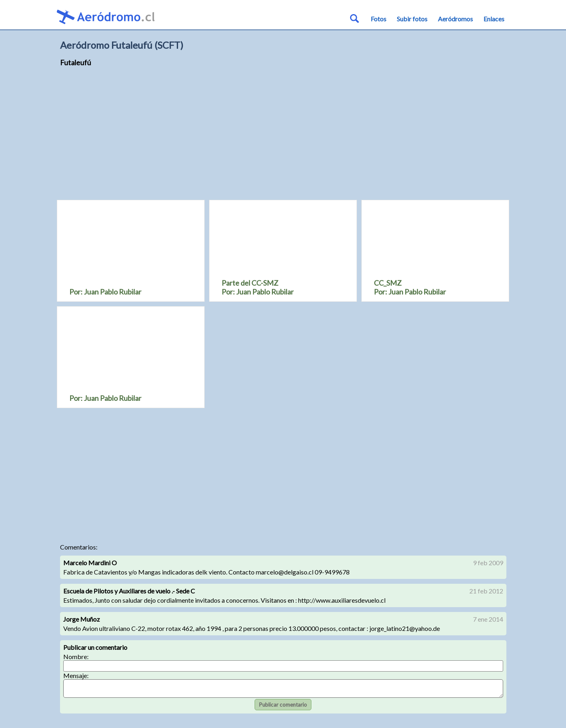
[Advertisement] (283, 137)
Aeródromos (455, 19)
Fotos (378, 19)
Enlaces (494, 19)
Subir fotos (412, 19)
